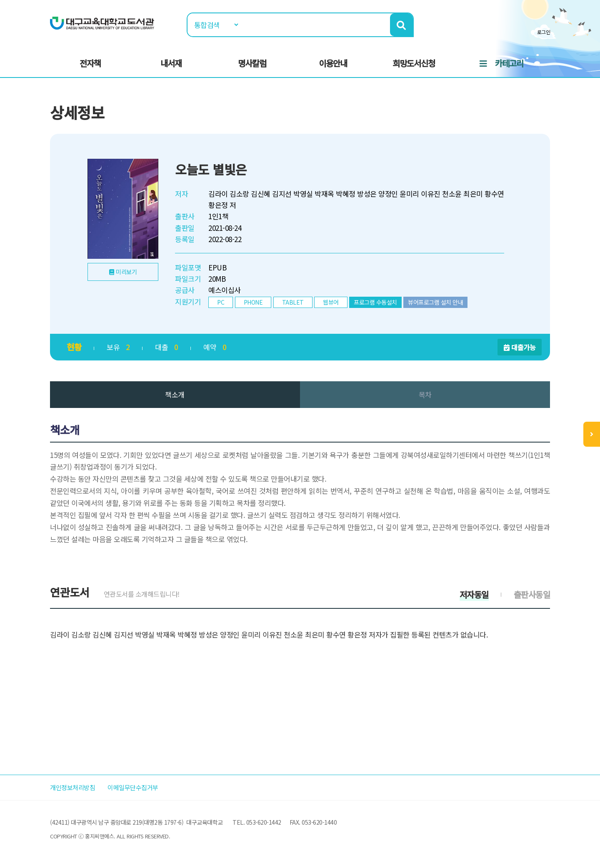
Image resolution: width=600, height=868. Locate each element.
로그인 (544, 32)
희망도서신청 (414, 63)
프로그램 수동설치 (375, 302)
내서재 (171, 63)
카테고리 (509, 63)
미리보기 (126, 272)
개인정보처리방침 (76, 787)
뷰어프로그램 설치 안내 (435, 302)
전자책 (90, 63)
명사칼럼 (252, 63)
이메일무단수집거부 (143, 787)
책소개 (175, 394)
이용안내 (333, 63)
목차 (425, 394)
